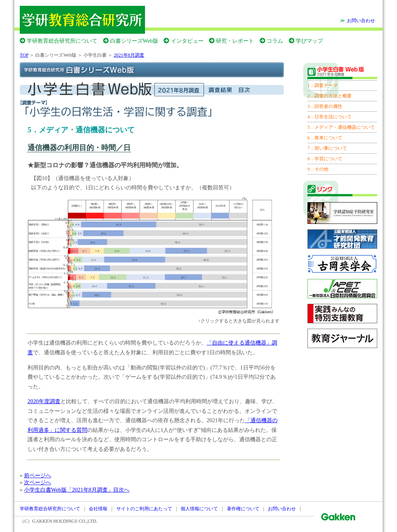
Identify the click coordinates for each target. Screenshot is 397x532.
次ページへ (38, 482)
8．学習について (325, 159)
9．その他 (318, 169)
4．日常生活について (330, 117)
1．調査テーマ (323, 85)
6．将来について (325, 138)
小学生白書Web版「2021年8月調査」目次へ (77, 490)
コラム (275, 41)
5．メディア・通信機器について (341, 127)
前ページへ (38, 475)
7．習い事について (327, 148)
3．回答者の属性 (325, 106)
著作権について (243, 509)
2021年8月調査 (129, 55)
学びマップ (309, 41)
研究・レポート (235, 41)
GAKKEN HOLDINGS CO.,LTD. (65, 521)
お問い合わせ (361, 21)
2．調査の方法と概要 (330, 96)
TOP (24, 55)
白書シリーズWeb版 (134, 41)
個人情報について (199, 509)
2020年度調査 (44, 401)
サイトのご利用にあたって (144, 509)
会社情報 (98, 509)
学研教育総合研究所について (62, 41)
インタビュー (187, 41)
